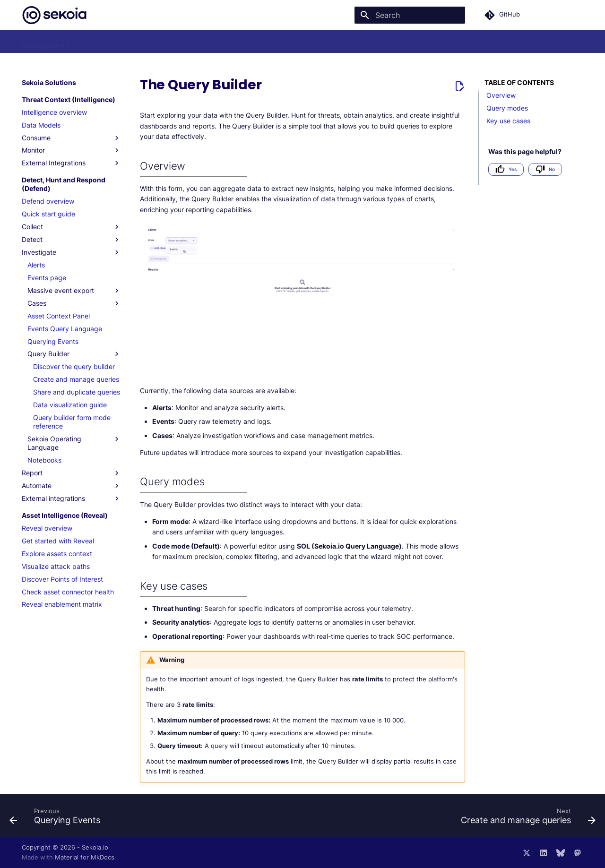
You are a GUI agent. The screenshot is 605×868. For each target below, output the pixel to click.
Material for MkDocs (85, 857)
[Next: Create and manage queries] (526, 818)
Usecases (157, 42)
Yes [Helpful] (506, 169)
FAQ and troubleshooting (221, 42)
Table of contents (519, 82)
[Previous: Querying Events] (57, 818)
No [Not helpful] (545, 169)
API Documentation (349, 42)
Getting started (45, 42)
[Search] (410, 15)
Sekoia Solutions (105, 42)
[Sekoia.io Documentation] (54, 15)
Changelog (406, 42)
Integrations (289, 42)
